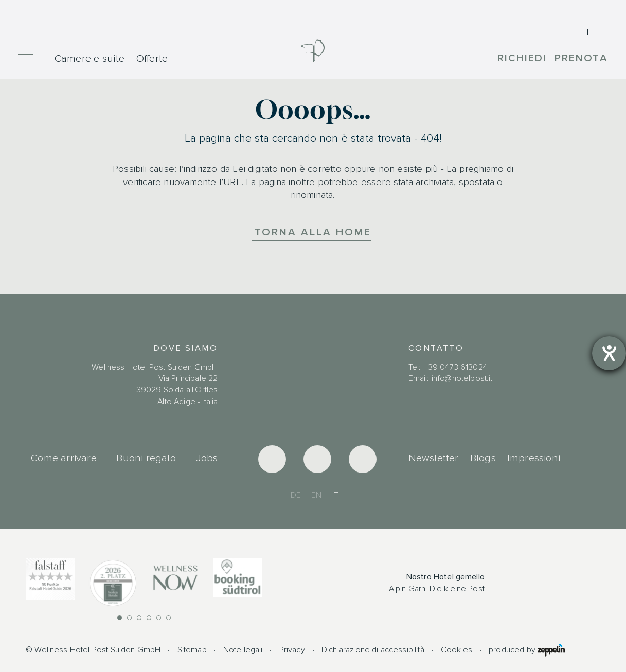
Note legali (243, 650)
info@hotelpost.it (462, 378)
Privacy (292, 650)
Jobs (207, 458)
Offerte (152, 58)
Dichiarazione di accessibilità (373, 650)
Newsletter (434, 458)
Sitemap (192, 650)
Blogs (483, 458)
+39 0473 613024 (455, 367)
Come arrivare (64, 458)
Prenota (581, 58)
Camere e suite (90, 58)
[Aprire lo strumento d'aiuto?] (609, 353)
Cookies (457, 650)
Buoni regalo (146, 458)
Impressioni (534, 458)
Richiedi (522, 58)
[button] (120, 618)
